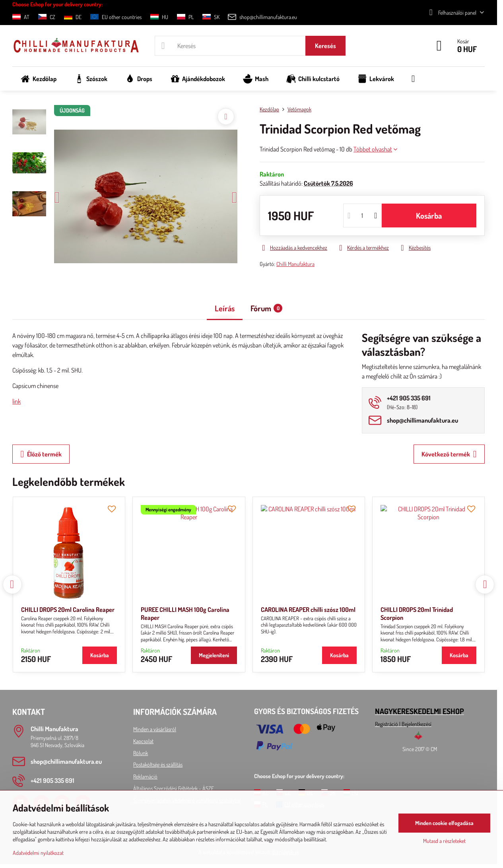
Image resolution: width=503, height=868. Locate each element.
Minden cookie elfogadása (444, 823)
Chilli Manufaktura (295, 264)
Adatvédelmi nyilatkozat (38, 853)
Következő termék (449, 454)
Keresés (325, 46)
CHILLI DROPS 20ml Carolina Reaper (68, 610)
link (17, 401)
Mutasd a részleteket (444, 841)
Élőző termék (41, 454)
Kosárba (429, 216)
